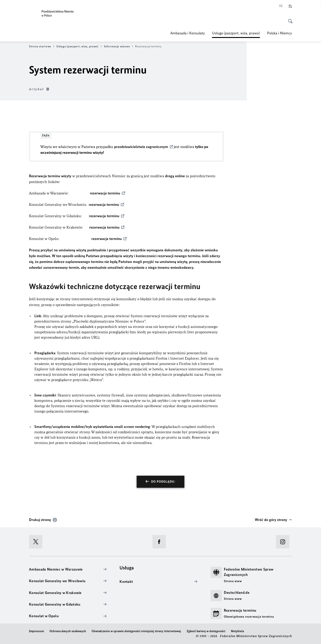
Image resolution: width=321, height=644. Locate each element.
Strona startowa (42, 46)
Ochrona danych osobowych (68, 631)
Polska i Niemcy (280, 33)
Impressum (36, 631)
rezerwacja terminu (105, 193)
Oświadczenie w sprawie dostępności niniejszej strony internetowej (136, 631)
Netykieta (237, 631)
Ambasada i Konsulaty (188, 33)
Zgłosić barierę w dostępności (206, 631)
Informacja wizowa (118, 46)
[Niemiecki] (281, 6)
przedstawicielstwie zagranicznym (141, 147)
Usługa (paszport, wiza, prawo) (236, 33)
